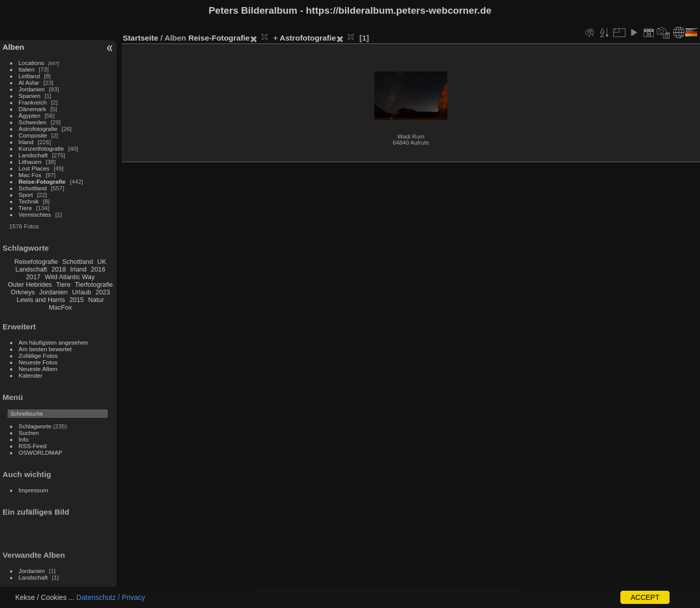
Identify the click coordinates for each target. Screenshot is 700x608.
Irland (26, 142)
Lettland (29, 76)
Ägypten (30, 115)
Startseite (141, 38)
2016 (98, 269)
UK (102, 262)
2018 (58, 269)
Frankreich (33, 102)
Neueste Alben (38, 369)
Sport (26, 195)
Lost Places (34, 168)
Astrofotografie (38, 129)
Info (24, 439)
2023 (102, 292)
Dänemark (32, 109)
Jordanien (32, 89)
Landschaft (33, 155)
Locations (31, 63)
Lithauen (30, 162)
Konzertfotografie (42, 148)
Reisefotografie (36, 262)
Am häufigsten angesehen (54, 342)
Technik (29, 201)
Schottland (33, 188)
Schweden (33, 122)
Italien (27, 69)
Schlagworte (35, 426)
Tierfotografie (94, 284)
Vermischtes (35, 214)
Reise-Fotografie (42, 181)
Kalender (31, 375)
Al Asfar (29, 82)
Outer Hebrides (30, 284)
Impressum (33, 490)
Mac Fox (30, 175)
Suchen (29, 433)
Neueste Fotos (38, 362)
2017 (33, 277)
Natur (96, 300)
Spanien (30, 96)
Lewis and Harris (41, 300)
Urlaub (82, 292)
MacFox (60, 307)
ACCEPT (645, 597)
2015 (77, 300)
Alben (13, 47)
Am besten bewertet (45, 349)
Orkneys (23, 292)
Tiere (25, 208)
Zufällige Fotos (38, 356)
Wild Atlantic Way (69, 277)
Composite (33, 135)
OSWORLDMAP (41, 452)
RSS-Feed (33, 446)
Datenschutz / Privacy (111, 597)
